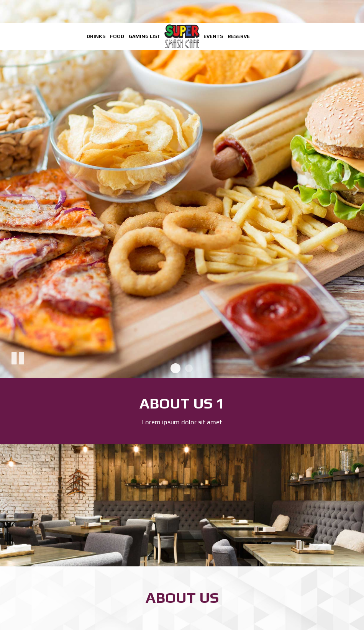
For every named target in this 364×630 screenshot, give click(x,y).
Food (117, 36)
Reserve (239, 36)
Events (213, 36)
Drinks (96, 36)
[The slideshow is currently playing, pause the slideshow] (17, 357)
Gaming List (145, 36)
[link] (182, 36)
